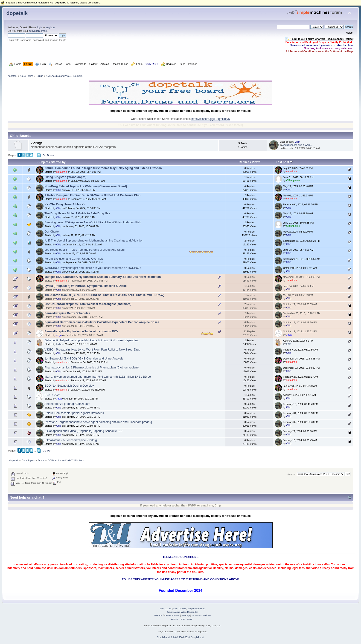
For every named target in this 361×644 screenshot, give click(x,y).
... (35, 155)
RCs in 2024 (52, 395)
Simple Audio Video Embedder (182, 612)
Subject (43, 162)
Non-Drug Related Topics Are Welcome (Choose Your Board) (86, 186)
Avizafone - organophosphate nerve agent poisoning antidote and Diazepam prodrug (98, 422)
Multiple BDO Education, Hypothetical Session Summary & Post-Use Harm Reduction (103, 277)
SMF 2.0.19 (166, 608)
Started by (58, 162)
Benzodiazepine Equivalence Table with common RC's (81, 331)
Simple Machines (196, 608)
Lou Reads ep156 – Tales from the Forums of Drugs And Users (84, 250)
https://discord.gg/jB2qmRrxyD (211, 119)
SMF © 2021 (180, 608)
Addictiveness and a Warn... (297, 145)
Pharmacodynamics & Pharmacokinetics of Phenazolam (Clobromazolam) (92, 368)
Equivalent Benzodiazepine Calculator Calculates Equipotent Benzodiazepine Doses (102, 322)
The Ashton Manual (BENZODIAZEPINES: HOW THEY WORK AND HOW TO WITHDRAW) (104, 295)
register (51, 27)
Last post (284, 162)
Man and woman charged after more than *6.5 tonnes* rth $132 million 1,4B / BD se (98, 377)
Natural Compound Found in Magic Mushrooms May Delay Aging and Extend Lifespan (103, 168)
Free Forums (173, 615)
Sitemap (185, 615)
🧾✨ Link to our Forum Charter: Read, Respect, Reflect (319, 39)
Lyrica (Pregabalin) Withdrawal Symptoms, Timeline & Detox (86, 286)
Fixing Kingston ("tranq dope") (65, 177)
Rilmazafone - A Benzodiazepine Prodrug (71, 440)
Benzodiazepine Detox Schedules (67, 313)
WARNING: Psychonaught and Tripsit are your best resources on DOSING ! (93, 268)
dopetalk (17, 13)
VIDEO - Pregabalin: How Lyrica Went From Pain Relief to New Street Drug (92, 350)
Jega (59, 335)
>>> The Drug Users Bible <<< (65, 204)
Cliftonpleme (293, 180)
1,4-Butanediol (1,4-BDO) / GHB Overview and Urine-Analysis (84, 359)
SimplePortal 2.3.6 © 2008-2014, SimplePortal (181, 637)
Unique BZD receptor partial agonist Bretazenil (74, 413)
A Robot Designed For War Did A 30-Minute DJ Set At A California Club (92, 195)
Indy (59, 344)
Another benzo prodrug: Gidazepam (67, 404)
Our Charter (52, 232)
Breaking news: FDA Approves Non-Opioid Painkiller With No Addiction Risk (93, 222)
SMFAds (158, 615)
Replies (244, 162)
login (40, 27)
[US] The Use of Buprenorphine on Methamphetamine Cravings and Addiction (94, 241)
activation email (38, 31)
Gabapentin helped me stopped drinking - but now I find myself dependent (91, 340)
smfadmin (62, 172)
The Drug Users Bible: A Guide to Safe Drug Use (77, 213)
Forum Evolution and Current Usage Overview (74, 259)
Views (256, 162)
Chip (297, 142)
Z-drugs (37, 143)
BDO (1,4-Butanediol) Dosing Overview (69, 386)
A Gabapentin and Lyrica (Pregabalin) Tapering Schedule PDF (84, 431)
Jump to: (292, 474)
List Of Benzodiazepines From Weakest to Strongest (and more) (88, 304)
